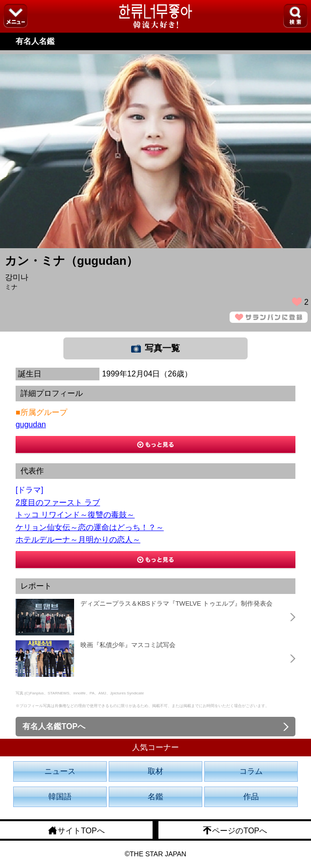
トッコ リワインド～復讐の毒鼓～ (75, 515)
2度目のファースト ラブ (58, 503)
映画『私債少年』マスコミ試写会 (128, 645)
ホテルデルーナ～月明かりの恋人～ (78, 540)
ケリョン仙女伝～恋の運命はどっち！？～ (90, 527)
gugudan (31, 424)
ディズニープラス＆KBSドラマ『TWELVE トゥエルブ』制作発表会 (176, 603)
